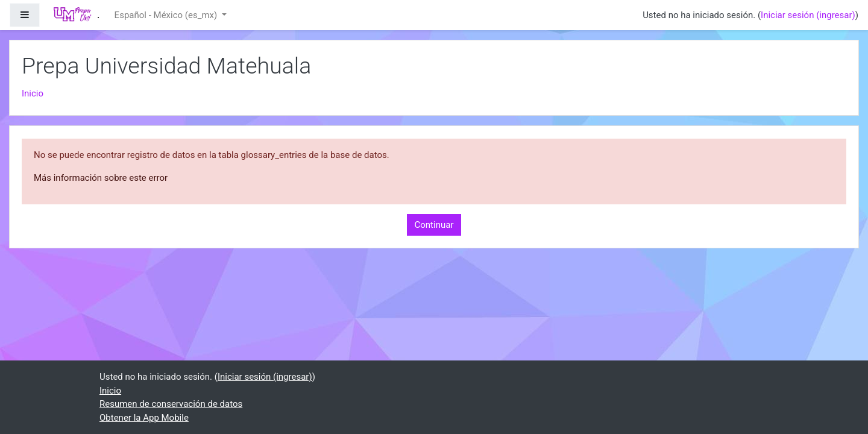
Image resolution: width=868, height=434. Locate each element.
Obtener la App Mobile (144, 418)
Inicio (33, 93)
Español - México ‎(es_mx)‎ (167, 15)
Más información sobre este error (101, 178)
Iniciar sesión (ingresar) (808, 15)
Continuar (434, 225)
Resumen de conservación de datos (171, 404)
